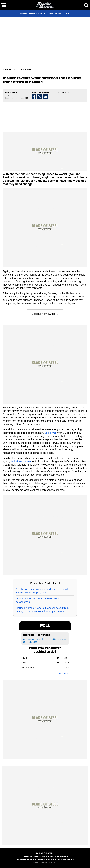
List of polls (63, 674)
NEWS (29, 69)
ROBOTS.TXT (54, 863)
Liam (7, 95)
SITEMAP (44, 863)
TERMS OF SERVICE (26, 859)
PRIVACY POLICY (47, 859)
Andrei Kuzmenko (21, 461)
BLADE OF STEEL (10, 69)
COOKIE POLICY (66, 859)
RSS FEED (35, 863)
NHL (22, 69)
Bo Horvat (50, 433)
